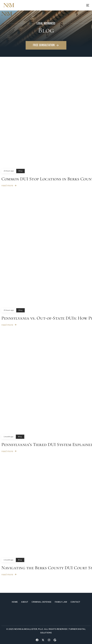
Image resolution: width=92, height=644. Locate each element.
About (25, 602)
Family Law (61, 602)
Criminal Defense (41, 602)
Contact (75, 602)
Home (15, 602)
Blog (20, 171)
